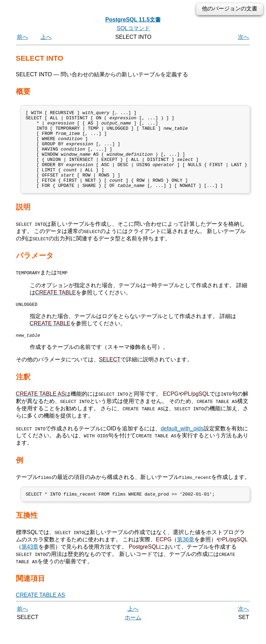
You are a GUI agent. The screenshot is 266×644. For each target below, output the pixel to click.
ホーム (133, 636)
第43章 (30, 565)
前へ (23, 37)
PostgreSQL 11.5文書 (133, 20)
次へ (243, 37)
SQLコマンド (133, 28)
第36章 (186, 558)
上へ (46, 37)
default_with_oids (182, 446)
